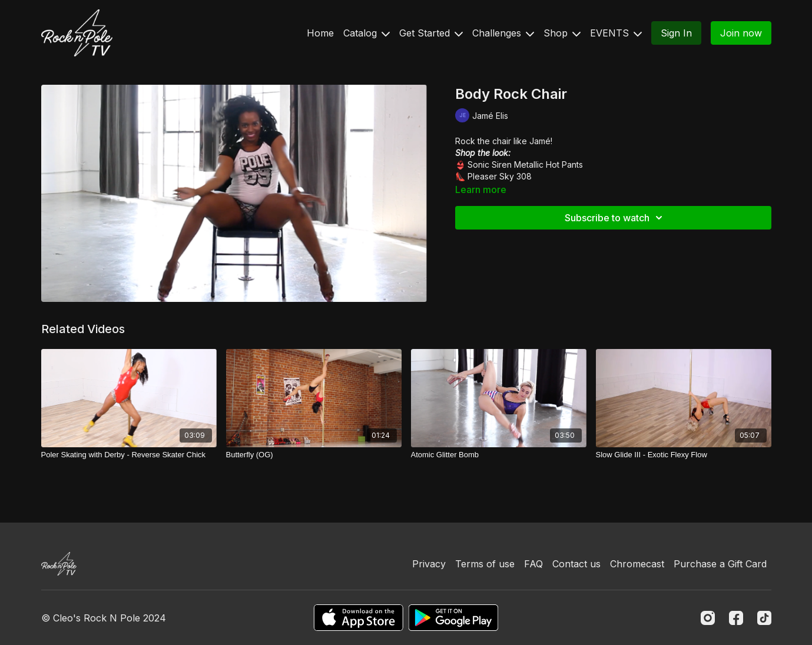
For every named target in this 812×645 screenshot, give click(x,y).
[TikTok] (764, 618)
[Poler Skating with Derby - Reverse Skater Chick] (129, 455)
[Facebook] (736, 618)
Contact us (576, 564)
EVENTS (616, 33)
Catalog (367, 33)
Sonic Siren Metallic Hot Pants (525, 164)
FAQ (533, 564)
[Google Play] (453, 618)
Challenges (503, 33)
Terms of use (485, 564)
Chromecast (637, 564)
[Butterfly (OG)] (314, 455)
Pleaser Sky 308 (500, 176)
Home (320, 33)
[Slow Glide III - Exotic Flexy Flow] (684, 455)
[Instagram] (708, 618)
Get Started (431, 33)
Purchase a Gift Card (720, 564)
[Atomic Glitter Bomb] (499, 455)
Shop (562, 33)
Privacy (429, 564)
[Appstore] (358, 618)
